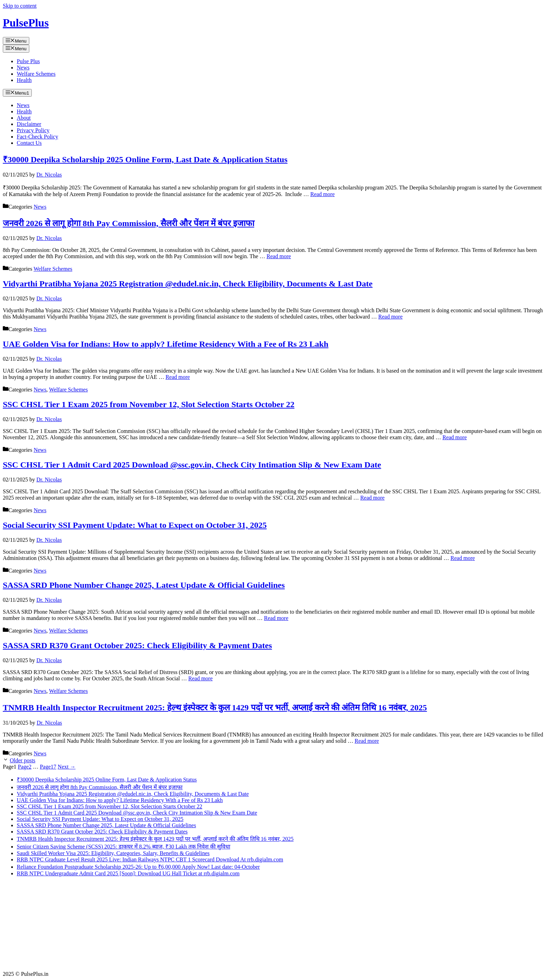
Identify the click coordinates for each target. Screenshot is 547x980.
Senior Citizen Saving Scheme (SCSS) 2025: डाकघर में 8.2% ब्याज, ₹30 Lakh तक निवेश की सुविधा (123, 847)
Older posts (23, 760)
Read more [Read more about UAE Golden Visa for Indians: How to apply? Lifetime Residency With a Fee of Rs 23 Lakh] (178, 377)
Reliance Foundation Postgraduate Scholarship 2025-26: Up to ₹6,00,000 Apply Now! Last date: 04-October (138, 867)
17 (48, 767)
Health (24, 80)
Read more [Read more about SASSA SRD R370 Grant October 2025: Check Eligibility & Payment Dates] (201, 678)
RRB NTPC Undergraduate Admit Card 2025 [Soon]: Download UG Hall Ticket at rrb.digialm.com (128, 873)
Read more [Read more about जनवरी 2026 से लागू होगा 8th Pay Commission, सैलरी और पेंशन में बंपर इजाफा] (279, 256)
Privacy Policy (33, 130)
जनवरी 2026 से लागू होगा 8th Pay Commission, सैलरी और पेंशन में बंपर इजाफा (129, 223)
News (23, 68)
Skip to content (20, 6)
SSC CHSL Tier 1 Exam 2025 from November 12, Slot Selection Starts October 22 (149, 404)
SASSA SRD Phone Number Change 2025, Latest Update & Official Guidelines (144, 585)
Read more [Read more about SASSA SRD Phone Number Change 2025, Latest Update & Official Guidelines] (276, 618)
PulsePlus (26, 23)
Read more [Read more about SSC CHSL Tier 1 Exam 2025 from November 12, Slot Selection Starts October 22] (455, 437)
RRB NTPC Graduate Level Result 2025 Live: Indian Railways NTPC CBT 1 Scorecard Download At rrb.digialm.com (150, 859)
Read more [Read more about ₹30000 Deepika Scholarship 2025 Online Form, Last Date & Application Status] (322, 194)
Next (66, 767)
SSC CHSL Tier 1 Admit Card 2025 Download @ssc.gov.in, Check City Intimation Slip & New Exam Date (192, 465)
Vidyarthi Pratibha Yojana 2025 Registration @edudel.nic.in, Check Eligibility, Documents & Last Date (188, 284)
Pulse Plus (28, 61)
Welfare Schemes (36, 74)
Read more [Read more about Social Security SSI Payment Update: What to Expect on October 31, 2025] (463, 558)
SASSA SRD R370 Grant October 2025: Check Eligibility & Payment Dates (137, 645)
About (24, 118)
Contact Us (29, 143)
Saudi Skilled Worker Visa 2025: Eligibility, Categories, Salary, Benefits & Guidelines (113, 853)
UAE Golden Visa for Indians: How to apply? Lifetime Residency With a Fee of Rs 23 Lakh (166, 344)
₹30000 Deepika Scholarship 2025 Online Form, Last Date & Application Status (145, 159)
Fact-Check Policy (38, 137)
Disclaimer (29, 124)
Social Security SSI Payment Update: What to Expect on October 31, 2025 (135, 525)
